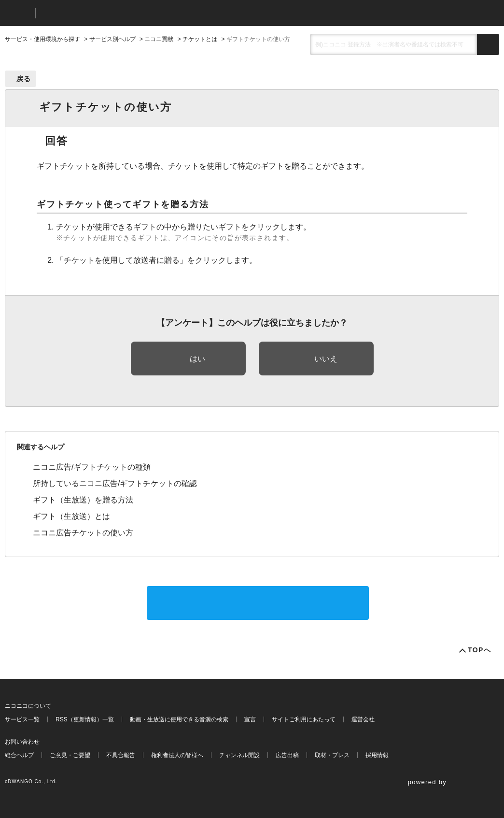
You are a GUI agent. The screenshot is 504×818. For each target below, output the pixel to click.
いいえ (326, 359)
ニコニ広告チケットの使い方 (83, 533)
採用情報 (377, 755)
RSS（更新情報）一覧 (85, 719)
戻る (24, 79)
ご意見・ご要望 (70, 755)
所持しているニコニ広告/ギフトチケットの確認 (115, 483)
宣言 (250, 719)
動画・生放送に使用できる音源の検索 (179, 719)
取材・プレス (332, 755)
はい (197, 359)
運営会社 (363, 719)
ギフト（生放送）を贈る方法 (83, 500)
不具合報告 (121, 755)
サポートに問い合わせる (258, 603)
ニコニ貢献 (159, 39)
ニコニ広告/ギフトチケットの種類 (92, 467)
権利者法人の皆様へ (177, 755)
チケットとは (200, 39)
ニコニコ (18, 13)
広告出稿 (287, 755)
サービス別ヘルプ (112, 39)
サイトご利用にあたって (304, 719)
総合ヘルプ (19, 755)
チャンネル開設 (239, 755)
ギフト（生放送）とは (71, 516)
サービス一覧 (22, 719)
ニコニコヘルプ (94, 13)
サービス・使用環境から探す (42, 39)
